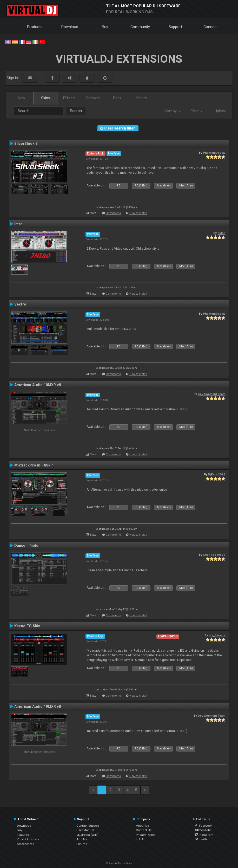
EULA (140, 839)
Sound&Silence (214, 555)
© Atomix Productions (119, 863)
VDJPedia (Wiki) (87, 835)
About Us (142, 826)
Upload (220, 111)
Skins (45, 98)
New (22, 98)
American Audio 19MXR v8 (38, 707)
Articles (82, 839)
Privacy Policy (146, 835)
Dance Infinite (26, 546)
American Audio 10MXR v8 (38, 385)
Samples (93, 98)
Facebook (204, 826)
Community (140, 27)
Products (35, 27)
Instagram (204, 835)
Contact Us (144, 830)
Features (23, 835)
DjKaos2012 (217, 474)
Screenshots (25, 844)
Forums (82, 844)
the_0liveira (217, 635)
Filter (197, 111)
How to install (138, 213)
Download (70, 27)
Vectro (20, 304)
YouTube (203, 830)
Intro (18, 224)
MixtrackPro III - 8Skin (34, 465)
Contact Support (88, 826)
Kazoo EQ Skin (27, 626)
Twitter (202, 839)
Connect (211, 27)
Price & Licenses (28, 839)
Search (76, 111)
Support (175, 27)
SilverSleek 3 (26, 144)
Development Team (211, 394)
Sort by (172, 111)
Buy (105, 27)
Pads (117, 98)
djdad (221, 233)
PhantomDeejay (214, 153)
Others (141, 98)
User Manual (85, 830)
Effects (69, 98)
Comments (113, 213)
